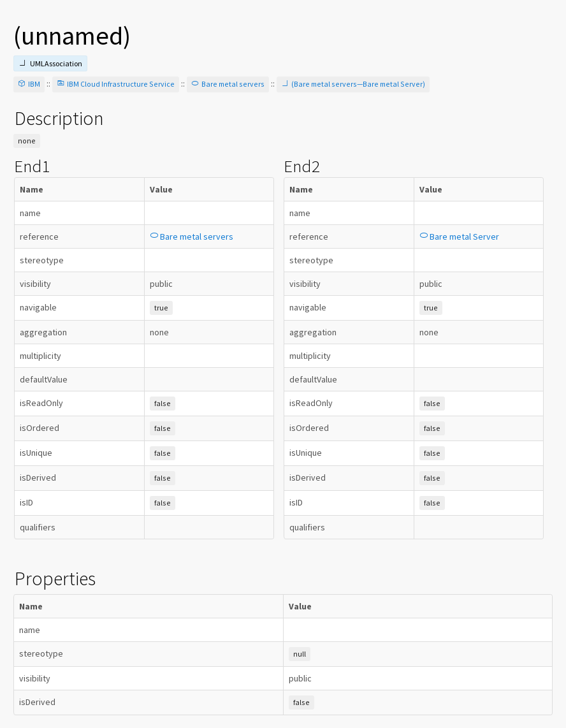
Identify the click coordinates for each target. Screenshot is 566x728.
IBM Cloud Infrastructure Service (116, 84)
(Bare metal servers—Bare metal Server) (353, 84)
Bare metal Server (459, 237)
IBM (29, 84)
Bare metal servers (228, 84)
